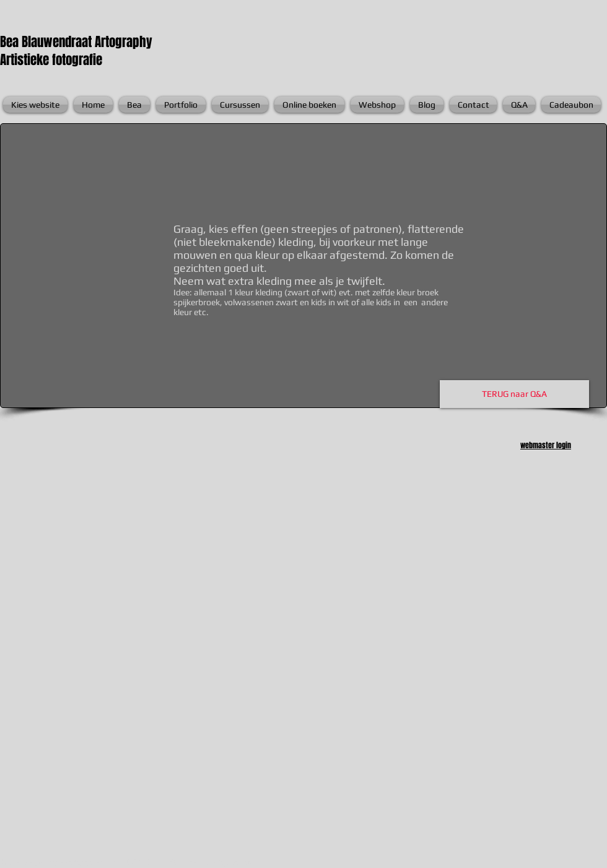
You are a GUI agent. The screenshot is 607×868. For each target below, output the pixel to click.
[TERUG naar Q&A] (514, 394)
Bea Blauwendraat (47, 42)
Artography (124, 42)
